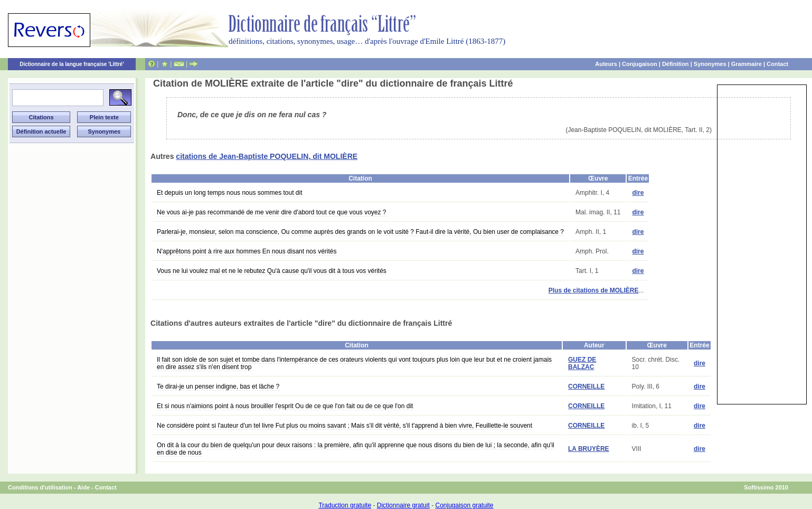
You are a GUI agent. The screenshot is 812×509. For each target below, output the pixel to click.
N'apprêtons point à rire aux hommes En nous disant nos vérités (247, 251)
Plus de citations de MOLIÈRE (594, 290)
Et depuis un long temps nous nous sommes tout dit (230, 193)
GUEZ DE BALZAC (582, 363)
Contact (777, 64)
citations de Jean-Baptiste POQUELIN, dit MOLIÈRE (267, 156)
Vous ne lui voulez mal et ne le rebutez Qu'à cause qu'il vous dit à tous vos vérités (272, 271)
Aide (83, 487)
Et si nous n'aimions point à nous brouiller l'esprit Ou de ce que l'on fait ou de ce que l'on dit (285, 406)
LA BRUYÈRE (589, 449)
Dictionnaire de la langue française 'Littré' (72, 64)
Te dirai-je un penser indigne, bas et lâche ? (218, 387)
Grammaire (747, 64)
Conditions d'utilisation (40, 487)
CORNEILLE (586, 387)
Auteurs (606, 64)
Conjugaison (640, 64)
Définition (676, 64)
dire (638, 193)
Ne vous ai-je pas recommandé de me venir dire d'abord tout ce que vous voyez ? (272, 212)
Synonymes (710, 64)
